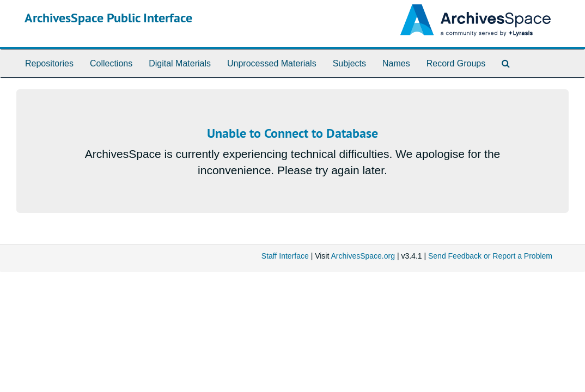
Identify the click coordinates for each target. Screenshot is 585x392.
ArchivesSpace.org (363, 256)
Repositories (49, 63)
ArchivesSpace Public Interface (108, 18)
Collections (111, 63)
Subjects (349, 63)
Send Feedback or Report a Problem (490, 256)
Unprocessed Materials (272, 63)
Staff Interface (285, 256)
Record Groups (456, 63)
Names (396, 63)
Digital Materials (180, 63)
